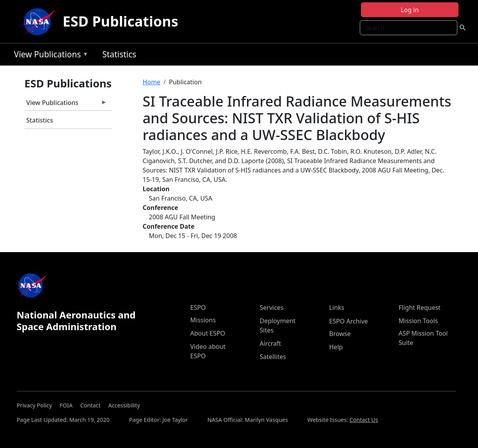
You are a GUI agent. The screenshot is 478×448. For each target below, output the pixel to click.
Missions (203, 320)
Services (272, 308)
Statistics (119, 54)
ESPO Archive (349, 321)
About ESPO (208, 333)
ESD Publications (121, 21)
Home (152, 82)
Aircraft (271, 343)
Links (337, 308)
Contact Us (364, 420)
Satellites (273, 357)
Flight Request (420, 308)
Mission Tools (418, 321)
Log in (410, 10)
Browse (340, 334)
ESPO (198, 308)
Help (336, 347)
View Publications (49, 56)
